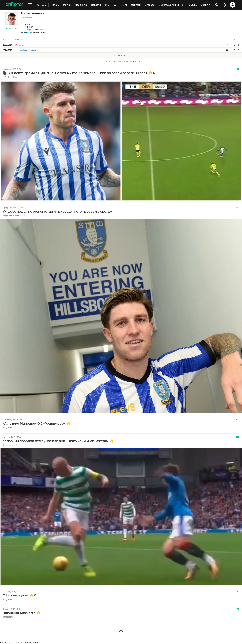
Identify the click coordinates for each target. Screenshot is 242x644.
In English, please (10, 77)
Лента (105, 62)
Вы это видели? (10, 445)
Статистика (115, 62)
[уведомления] (225, 5)
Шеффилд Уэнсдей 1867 (14, 216)
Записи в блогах (132, 62)
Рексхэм (28, 32)
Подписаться (12, 28)
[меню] (30, 5)
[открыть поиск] (217, 5)
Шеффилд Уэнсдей (25, 50)
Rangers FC (8, 428)
